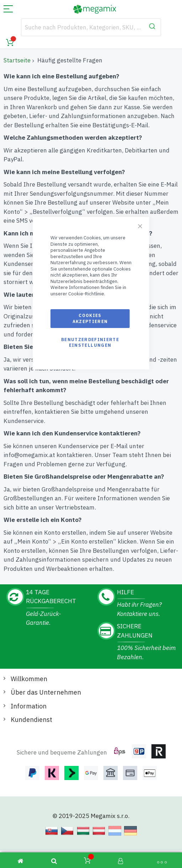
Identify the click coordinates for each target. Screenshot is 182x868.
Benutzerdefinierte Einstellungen (90, 342)
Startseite (17, 60)
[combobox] (91, 27)
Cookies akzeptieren (90, 318)
